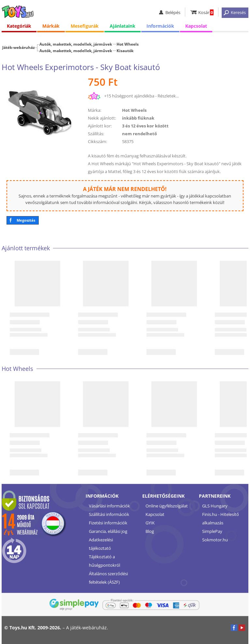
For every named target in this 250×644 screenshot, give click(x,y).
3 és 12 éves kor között (145, 126)
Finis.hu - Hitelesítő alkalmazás (221, 519)
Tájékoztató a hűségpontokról (104, 561)
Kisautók (125, 51)
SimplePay (212, 531)
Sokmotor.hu (215, 540)
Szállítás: (96, 134)
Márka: (95, 110)
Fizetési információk (108, 523)
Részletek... (168, 96)
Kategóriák (19, 26)
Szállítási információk (109, 514)
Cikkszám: (97, 141)
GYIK (150, 523)
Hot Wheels (128, 44)
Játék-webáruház (19, 47)
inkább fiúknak (138, 118)
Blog (150, 531)
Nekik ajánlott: (102, 118)
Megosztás (26, 220)
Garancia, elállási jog (108, 531)
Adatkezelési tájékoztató (101, 544)
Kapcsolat (196, 26)
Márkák (51, 26)
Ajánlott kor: (100, 126)
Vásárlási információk (109, 506)
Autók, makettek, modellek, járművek (76, 44)
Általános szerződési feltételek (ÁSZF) (108, 578)
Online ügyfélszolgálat (167, 506)
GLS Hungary (215, 506)
